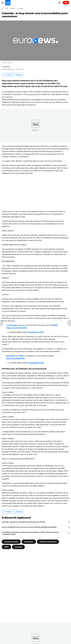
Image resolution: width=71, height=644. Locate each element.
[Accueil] (2, 8)
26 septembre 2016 (36, 332)
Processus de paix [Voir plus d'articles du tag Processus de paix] (11, 542)
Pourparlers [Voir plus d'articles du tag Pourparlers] (29, 542)
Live (66, 3)
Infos (7, 9)
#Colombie (13, 325)
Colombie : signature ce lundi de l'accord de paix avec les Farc (24, 522)
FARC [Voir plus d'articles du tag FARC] (6, 547)
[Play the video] (35, 41)
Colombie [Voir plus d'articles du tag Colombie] (18, 547)
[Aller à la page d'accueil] (8, 3)
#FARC (55, 325)
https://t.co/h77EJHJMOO (17, 328)
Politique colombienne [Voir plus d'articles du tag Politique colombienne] (48, 542)
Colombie (20, 9)
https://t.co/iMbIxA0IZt (15, 358)
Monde (13, 9)
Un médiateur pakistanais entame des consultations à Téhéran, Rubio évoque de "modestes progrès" (30, 533)
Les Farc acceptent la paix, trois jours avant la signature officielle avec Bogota (29, 527)
